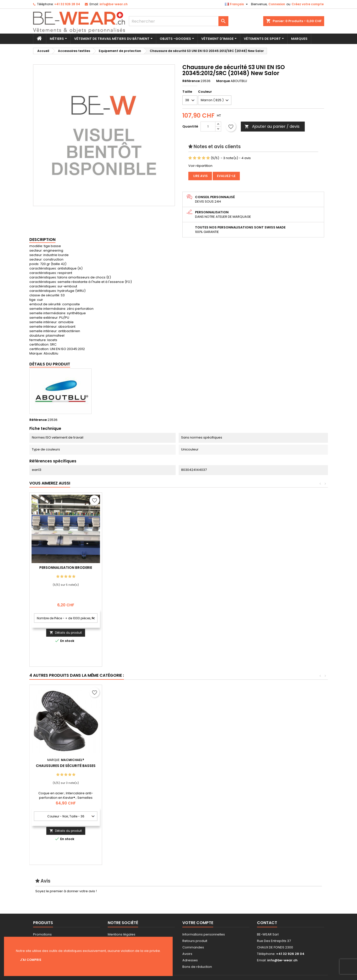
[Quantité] (208, 127)
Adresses (190, 960)
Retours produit (195, 941)
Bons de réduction (197, 967)
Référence (191, 81)
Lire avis (200, 176)
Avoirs (187, 954)
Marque (223, 81)
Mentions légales (122, 934)
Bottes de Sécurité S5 (211, 766)
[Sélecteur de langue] (237, 4)
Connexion (277, 4)
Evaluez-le (226, 176)
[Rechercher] (179, 21)
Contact (267, 923)
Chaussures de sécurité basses (284, 766)
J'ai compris (31, 960)
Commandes (193, 947)
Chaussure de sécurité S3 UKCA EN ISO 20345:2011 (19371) (138, 768)
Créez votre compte (308, 4)
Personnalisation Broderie (138, 568)
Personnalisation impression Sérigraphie (66, 570)
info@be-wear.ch (114, 4)
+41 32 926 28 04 (67, 4)
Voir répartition (200, 166)
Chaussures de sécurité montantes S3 (66, 768)
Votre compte (198, 923)
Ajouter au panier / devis (272, 126)
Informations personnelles (204, 934)
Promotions (42, 934)
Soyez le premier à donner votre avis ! (66, 891)
